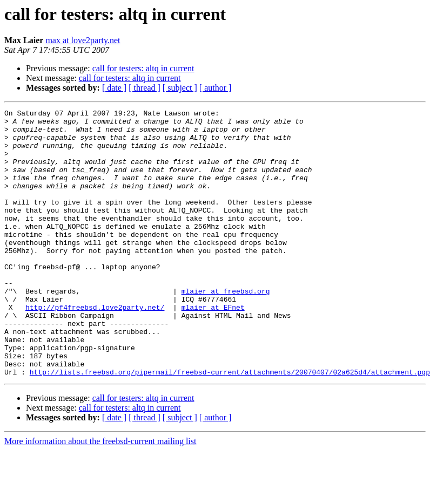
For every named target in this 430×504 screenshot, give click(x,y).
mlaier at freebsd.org (226, 328)
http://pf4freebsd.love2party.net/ (95, 348)
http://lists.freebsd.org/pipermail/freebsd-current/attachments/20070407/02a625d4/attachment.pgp (230, 425)
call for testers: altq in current (143, 68)
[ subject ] (180, 88)
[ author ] (216, 88)
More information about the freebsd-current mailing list (100, 495)
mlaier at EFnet (213, 348)
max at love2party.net (83, 40)
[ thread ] (145, 88)
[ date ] (114, 88)
